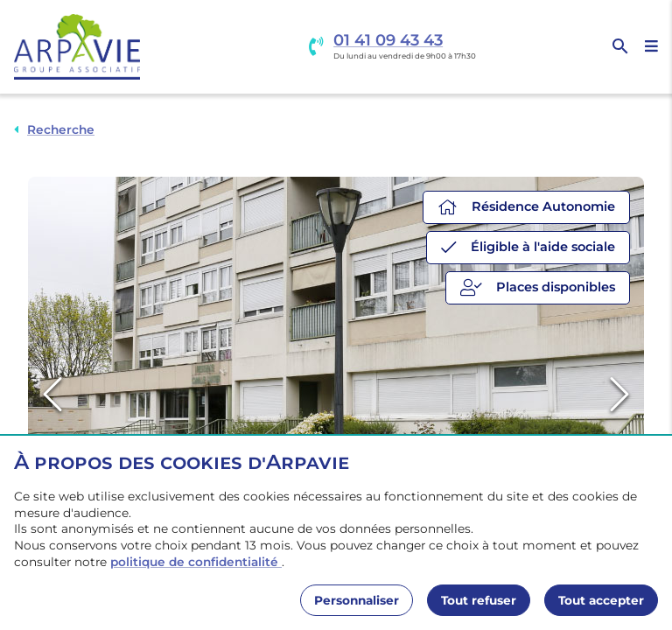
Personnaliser (357, 600)
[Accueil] (77, 47)
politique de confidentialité (196, 562)
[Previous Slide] (52, 395)
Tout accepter (601, 600)
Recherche (61, 129)
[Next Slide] (619, 395)
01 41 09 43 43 (388, 41)
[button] (336, 395)
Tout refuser (479, 600)
